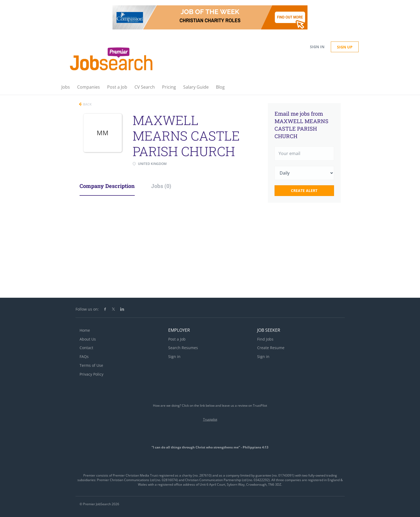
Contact (86, 348)
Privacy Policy (91, 374)
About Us (88, 339)
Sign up (345, 47)
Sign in (317, 47)
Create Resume (271, 348)
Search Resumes (183, 348)
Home (85, 330)
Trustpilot (210, 419)
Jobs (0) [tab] (161, 186)
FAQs (84, 356)
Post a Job (177, 339)
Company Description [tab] (107, 186)
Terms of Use (91, 365)
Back (87, 104)
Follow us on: (87, 309)
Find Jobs (265, 339)
